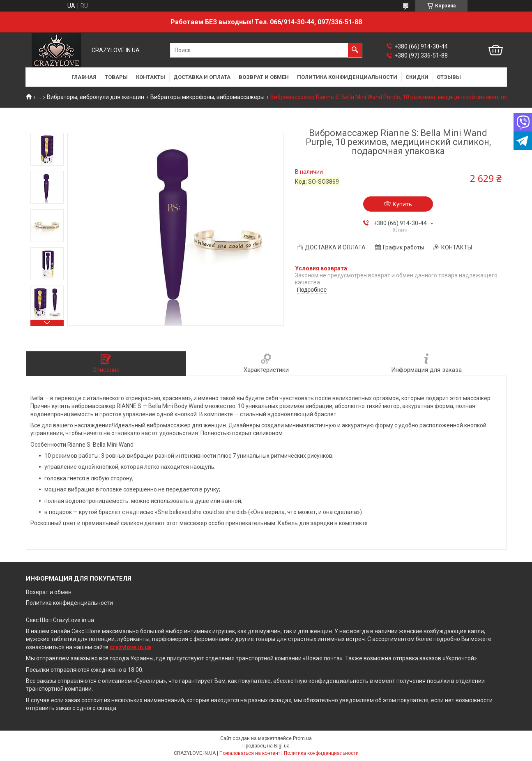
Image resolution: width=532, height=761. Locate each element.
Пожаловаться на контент (250, 753)
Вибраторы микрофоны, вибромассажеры (207, 97)
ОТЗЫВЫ (449, 77)
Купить (402, 204)
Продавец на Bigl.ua (266, 746)
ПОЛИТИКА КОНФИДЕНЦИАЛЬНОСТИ (347, 77)
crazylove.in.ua (130, 647)
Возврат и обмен (49, 592)
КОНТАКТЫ (151, 77)
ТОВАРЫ (116, 77)
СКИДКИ (417, 77)
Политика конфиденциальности (69, 603)
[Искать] (355, 50)
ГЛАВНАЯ (84, 77)
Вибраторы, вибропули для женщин (96, 97)
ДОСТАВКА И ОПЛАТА (202, 77)
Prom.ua (302, 738)
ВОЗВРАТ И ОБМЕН (264, 77)
